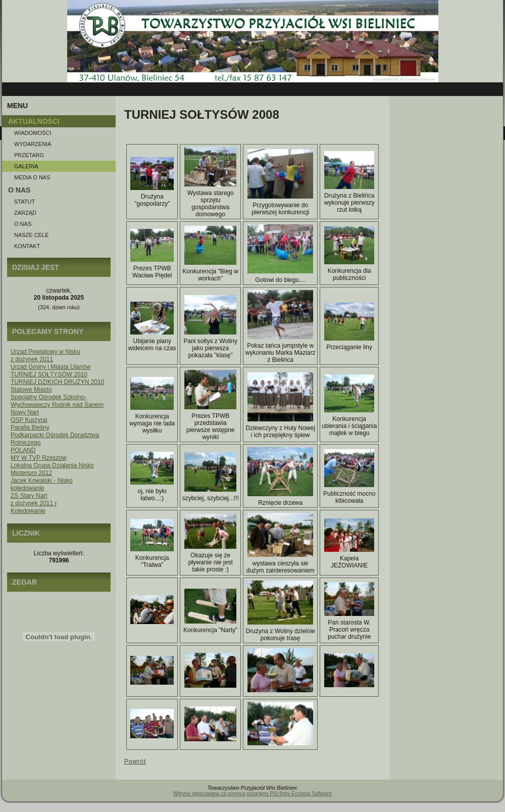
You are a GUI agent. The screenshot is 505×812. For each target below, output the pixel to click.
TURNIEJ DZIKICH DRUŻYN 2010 (57, 382)
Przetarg (29, 155)
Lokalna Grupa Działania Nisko (52, 465)
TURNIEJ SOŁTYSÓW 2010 (49, 374)
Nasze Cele (31, 235)
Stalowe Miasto (31, 390)
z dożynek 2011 (32, 359)
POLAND (23, 450)
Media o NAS (32, 177)
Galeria (26, 166)
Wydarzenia (33, 144)
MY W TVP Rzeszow (39, 458)
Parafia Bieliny (30, 427)
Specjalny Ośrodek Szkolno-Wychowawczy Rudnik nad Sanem (57, 401)
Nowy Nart (25, 412)
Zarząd (25, 213)
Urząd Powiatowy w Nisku (45, 352)
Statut (24, 202)
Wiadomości (33, 133)
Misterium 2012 (31, 473)
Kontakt (27, 246)
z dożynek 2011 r (34, 503)
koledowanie (28, 488)
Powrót (135, 761)
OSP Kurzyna (29, 420)
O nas (23, 224)
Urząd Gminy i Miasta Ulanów (50, 367)
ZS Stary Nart (29, 496)
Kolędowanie (28, 511)
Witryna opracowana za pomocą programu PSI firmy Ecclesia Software (252, 794)
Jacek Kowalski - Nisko (42, 481)
